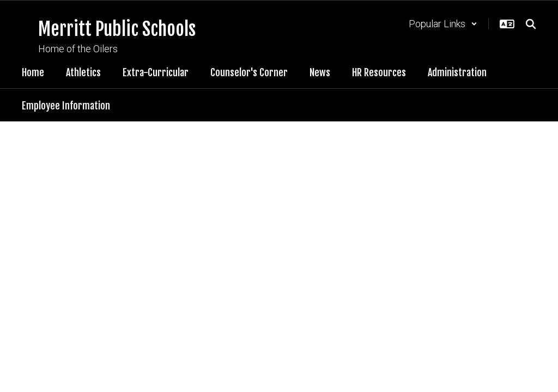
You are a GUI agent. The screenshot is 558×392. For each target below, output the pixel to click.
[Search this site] (531, 24)
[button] (443, 24)
